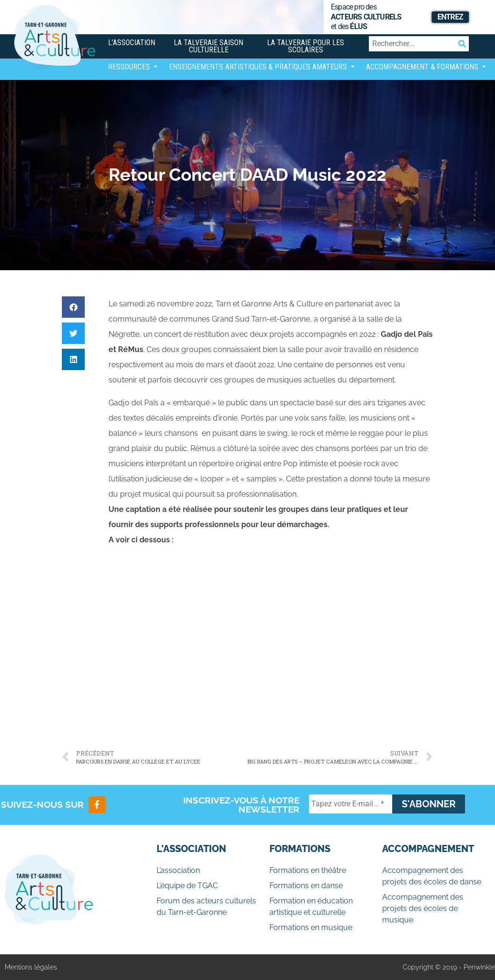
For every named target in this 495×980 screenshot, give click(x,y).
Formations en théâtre (308, 870)
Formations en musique (311, 927)
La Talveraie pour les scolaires (306, 46)
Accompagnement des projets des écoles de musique (423, 908)
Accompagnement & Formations (423, 67)
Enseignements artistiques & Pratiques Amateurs (259, 67)
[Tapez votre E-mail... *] (351, 804)
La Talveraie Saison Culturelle (208, 46)
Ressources (130, 67)
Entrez (450, 17)
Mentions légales (31, 967)
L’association (132, 43)
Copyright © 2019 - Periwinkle (449, 967)
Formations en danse (306, 886)
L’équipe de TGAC (187, 886)
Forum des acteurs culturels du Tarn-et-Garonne (206, 906)
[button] (73, 307)
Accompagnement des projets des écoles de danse (432, 876)
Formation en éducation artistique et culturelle (311, 906)
